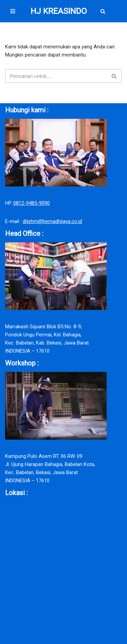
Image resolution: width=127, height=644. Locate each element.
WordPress (74, 637)
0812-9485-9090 (31, 203)
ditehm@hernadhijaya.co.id (52, 221)
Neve (11, 637)
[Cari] (103, 11)
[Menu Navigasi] (13, 11)
